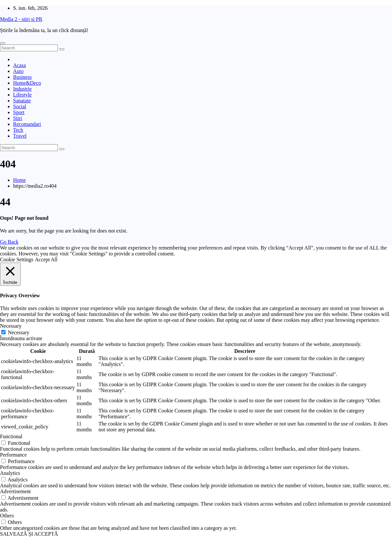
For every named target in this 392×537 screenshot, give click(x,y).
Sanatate (22, 101)
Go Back (9, 242)
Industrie (22, 89)
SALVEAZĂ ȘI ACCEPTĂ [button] (29, 534)
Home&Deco (27, 83)
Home (19, 180)
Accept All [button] (46, 260)
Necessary (19, 332)
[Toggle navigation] (3, 43)
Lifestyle (22, 95)
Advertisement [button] (15, 491)
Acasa (19, 65)
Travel (20, 136)
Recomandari (27, 124)
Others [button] (7, 516)
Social (20, 106)
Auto (18, 71)
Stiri (18, 118)
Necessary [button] (11, 326)
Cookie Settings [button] (17, 260)
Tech (18, 130)
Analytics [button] (10, 473)
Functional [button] (11, 436)
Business (22, 77)
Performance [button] (13, 455)
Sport (19, 112)
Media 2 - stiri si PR (21, 19)
